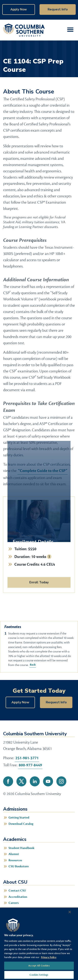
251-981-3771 (27, 758)
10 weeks (39, 557)
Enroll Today (39, 582)
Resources (15, 860)
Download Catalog (21, 824)
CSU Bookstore (19, 866)
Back (32, 665)
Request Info (58, 9)
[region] (39, 944)
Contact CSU (17, 891)
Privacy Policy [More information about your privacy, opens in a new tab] (49, 957)
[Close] (70, 912)
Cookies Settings (39, 975)
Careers (14, 903)
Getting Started (19, 818)
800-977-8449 (30, 765)
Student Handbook (21, 848)
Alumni (14, 854)
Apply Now (19, 9)
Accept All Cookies (39, 966)
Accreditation (18, 897)
